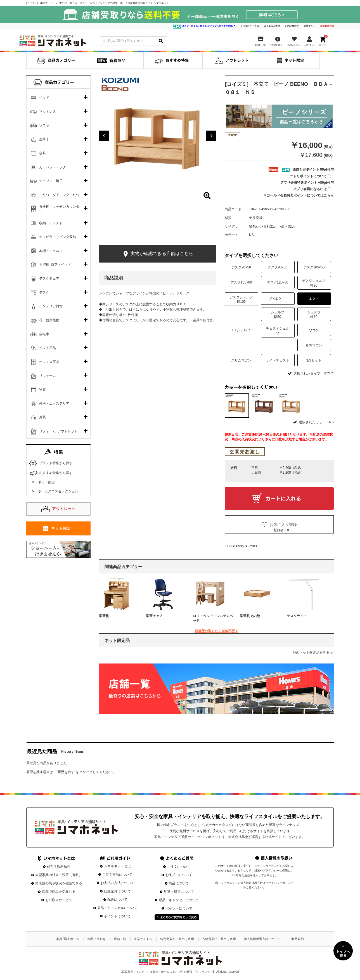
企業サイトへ (143, 939)
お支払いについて (179, 875)
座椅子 (44, 139)
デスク (44, 292)
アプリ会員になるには (312, 189)
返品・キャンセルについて (117, 908)
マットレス (48, 112)
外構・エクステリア (54, 403)
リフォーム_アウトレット (59, 431)
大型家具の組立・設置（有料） (59, 875)
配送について (117, 899)
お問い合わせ (292, 26)
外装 (42, 417)
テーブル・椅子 (51, 181)
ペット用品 (48, 348)
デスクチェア (49, 278)
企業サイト (309, 26)
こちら (329, 195)
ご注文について (179, 867)
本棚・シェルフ (51, 251)
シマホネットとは (250, 26)
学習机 (104, 616)
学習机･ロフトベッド (55, 265)
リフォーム (48, 376)
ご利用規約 (296, 939)
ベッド (44, 98)
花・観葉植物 (49, 320)
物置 (42, 389)
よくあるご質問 (272, 26)
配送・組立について (179, 892)
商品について (179, 883)
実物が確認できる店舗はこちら (157, 254)
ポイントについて (117, 916)
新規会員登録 (327, 26)
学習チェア (154, 616)
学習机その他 (250, 616)
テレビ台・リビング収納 (58, 237)
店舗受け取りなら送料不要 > (216, 631)
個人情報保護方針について (262, 939)
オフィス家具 (49, 362)
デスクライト (297, 616)
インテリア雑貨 (51, 306)
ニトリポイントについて (310, 176)
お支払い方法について (117, 883)
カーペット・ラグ (53, 167)
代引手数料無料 (59, 867)
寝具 (42, 153)
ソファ (44, 126)
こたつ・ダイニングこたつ (59, 195)
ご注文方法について (117, 875)
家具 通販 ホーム (68, 939)
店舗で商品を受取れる (59, 892)
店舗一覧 (120, 939)
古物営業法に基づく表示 (219, 939)
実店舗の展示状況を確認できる (59, 883)
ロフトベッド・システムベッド (213, 618)
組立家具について (117, 891)
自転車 (44, 334)
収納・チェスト (51, 223)
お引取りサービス (59, 900)
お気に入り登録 (283, 525)
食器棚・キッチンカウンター (59, 209)
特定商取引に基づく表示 (177, 939)
